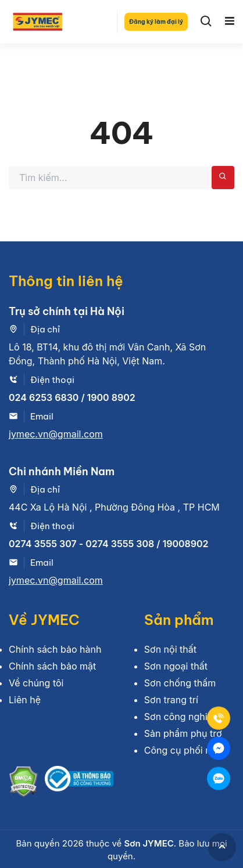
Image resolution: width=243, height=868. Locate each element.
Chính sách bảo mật (52, 666)
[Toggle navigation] (230, 21)
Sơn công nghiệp (181, 717)
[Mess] (219, 748)
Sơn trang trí (171, 700)
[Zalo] (219, 779)
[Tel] (219, 718)
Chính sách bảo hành (55, 649)
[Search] (206, 21)
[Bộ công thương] (79, 783)
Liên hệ (25, 700)
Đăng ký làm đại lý (156, 22)
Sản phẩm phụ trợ (183, 733)
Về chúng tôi (36, 683)
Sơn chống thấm (180, 683)
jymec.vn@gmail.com (56, 434)
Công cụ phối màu (184, 750)
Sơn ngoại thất (176, 666)
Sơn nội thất (170, 649)
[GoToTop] (222, 847)
